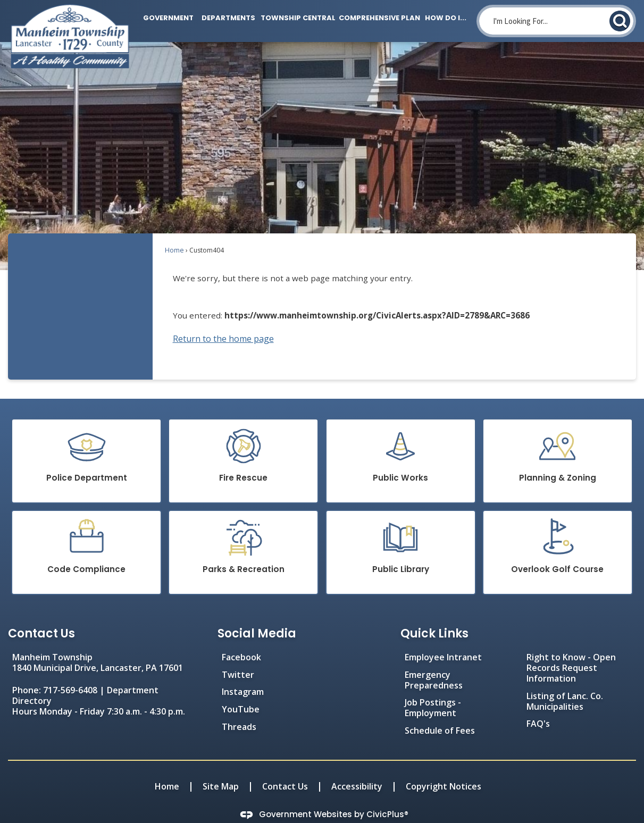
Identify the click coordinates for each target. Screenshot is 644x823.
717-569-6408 (70, 672)
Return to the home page (223, 321)
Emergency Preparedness (434, 662)
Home (174, 232)
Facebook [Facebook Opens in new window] (241, 639)
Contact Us (285, 768)
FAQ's (538, 706)
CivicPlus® (387, 796)
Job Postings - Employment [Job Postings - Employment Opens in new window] (433, 690)
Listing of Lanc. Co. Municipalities (565, 683)
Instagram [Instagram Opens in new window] (243, 674)
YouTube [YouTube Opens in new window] (241, 691)
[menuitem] (166, 16)
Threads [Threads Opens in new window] (239, 709)
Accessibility (357, 768)
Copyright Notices (444, 768)
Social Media (257, 615)
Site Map (221, 768)
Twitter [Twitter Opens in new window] (238, 657)
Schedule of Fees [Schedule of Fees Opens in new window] (440, 712)
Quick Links (434, 615)
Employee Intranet (443, 639)
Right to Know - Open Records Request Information (571, 650)
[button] (620, 21)
